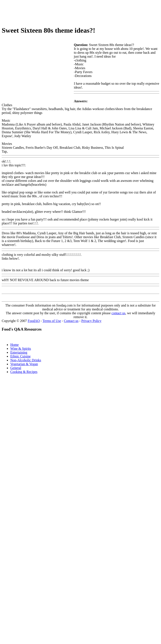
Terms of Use (52, 321)
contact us (118, 313)
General (16, 368)
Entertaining (19, 352)
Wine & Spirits (21, 349)
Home (14, 345)
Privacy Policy (91, 321)
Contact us (71, 321)
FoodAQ (34, 321)
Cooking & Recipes (24, 372)
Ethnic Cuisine (21, 356)
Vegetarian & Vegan (24, 364)
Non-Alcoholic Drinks (26, 360)
